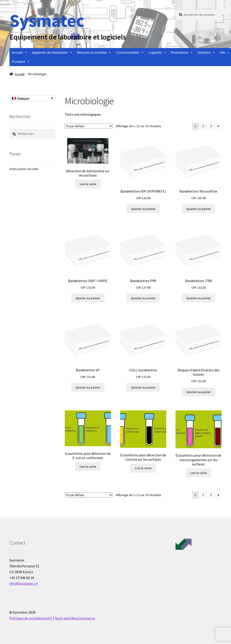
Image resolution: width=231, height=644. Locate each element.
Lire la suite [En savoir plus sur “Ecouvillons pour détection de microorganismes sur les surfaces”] (198, 473)
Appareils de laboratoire (52, 53)
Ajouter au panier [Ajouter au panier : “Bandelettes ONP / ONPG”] (88, 298)
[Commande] (89, 126)
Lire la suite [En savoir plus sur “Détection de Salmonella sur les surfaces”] (88, 184)
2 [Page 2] (203, 126)
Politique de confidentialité (31, 618)
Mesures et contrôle (94, 53)
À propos (21, 62)
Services (206, 53)
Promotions (182, 53)
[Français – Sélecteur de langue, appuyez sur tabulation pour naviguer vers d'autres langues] (32, 98)
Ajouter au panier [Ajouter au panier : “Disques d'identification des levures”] (199, 392)
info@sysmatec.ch (24, 583)
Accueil (20, 53)
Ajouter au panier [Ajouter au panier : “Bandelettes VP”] (88, 387)
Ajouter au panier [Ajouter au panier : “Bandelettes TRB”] (199, 298)
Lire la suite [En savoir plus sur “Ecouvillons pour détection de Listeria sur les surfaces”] (143, 468)
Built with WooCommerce (75, 618)
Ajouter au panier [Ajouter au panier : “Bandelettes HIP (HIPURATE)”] (143, 209)
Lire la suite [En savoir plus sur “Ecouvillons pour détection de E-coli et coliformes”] (88, 467)
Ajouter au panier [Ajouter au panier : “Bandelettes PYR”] (143, 298)
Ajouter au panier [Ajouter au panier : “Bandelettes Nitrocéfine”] (199, 209)
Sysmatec (47, 20)
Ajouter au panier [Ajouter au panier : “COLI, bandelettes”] (143, 387)
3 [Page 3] (211, 126)
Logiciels (158, 53)
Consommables (130, 53)
